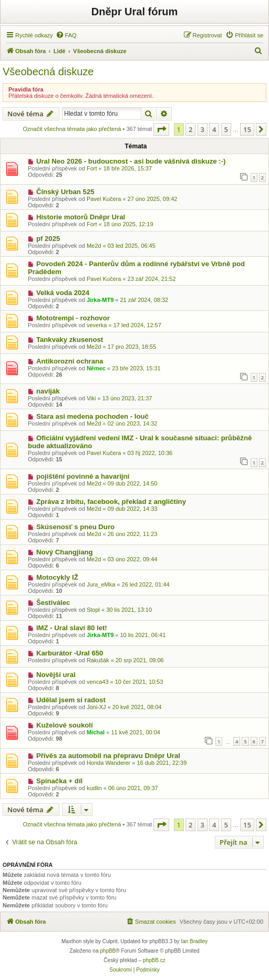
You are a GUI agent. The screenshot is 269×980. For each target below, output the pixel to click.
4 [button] (214, 129)
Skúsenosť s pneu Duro (75, 527)
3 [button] (203, 129)
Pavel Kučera (104, 199)
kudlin (94, 788)
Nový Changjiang (65, 552)
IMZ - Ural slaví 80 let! (72, 628)
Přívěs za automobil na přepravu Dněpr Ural (108, 756)
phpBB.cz (154, 960)
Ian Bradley (194, 941)
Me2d (94, 246)
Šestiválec (53, 603)
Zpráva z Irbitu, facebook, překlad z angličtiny (111, 502)
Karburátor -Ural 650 (70, 653)
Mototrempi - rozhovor (73, 318)
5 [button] (226, 129)
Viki (91, 398)
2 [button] (190, 129)
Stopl (93, 610)
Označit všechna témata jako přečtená (72, 129)
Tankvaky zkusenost (70, 340)
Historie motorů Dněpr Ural (81, 217)
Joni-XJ (96, 707)
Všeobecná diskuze (48, 72)
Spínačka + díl (59, 781)
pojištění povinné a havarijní (83, 476)
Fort (92, 168)
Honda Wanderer (108, 763)
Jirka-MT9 (100, 300)
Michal (96, 732)
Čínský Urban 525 (65, 192)
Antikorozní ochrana (70, 361)
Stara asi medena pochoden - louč (92, 416)
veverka (97, 325)
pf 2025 (48, 239)
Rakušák (98, 660)
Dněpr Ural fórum (134, 12)
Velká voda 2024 (63, 293)
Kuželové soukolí (65, 725)
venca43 (98, 682)
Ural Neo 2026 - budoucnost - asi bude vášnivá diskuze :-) (131, 161)
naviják (48, 391)
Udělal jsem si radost (71, 700)
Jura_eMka (101, 584)
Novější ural (56, 675)
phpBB (108, 951)
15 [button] (247, 129)
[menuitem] (66, 35)
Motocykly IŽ (57, 577)
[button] (161, 129)
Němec (96, 368)
